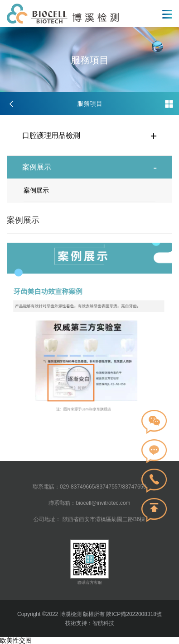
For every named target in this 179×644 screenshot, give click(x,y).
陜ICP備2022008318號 (133, 614)
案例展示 (36, 190)
